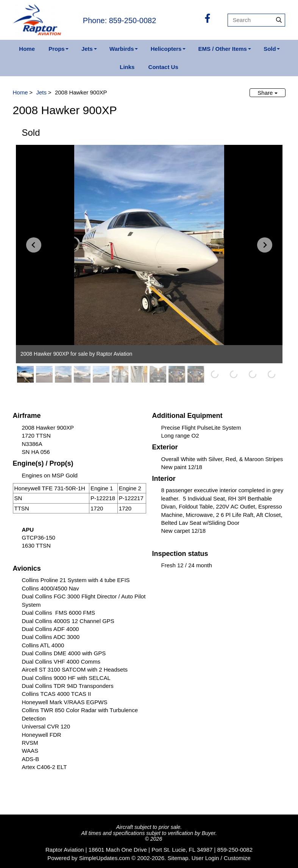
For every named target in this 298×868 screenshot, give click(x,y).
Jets (87, 49)
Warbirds (122, 49)
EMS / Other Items (223, 49)
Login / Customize (228, 858)
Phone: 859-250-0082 (120, 20)
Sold (270, 49)
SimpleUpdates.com (105, 858)
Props (57, 49)
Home (27, 49)
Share (267, 93)
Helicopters (166, 49)
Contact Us (163, 67)
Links (127, 67)
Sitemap (178, 858)
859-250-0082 (235, 850)
